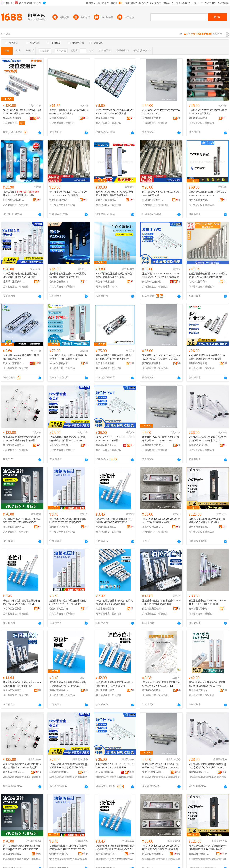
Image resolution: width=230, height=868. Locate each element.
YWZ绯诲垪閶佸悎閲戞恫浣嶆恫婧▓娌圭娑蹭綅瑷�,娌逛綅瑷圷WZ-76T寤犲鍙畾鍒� (207, 766)
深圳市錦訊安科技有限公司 (199, 690)
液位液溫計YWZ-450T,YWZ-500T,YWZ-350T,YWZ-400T (161, 112)
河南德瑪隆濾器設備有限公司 (60, 118)
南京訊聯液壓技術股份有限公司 (60, 282)
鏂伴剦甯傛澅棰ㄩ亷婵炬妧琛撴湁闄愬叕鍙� (14, 772)
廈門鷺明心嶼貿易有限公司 (153, 690)
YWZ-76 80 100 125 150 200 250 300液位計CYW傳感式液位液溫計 (161, 521)
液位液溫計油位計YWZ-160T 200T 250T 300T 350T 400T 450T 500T (207, 602)
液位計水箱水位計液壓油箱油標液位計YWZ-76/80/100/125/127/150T (68, 521)
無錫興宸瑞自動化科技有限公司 (153, 282)
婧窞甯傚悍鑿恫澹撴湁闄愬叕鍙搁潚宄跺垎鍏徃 (199, 854)
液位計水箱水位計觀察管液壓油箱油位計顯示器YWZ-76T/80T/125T (114, 521)
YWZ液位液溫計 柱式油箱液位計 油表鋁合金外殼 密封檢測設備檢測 (207, 357)
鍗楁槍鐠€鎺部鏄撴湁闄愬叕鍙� (106, 854)
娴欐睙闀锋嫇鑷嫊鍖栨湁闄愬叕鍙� (14, 854)
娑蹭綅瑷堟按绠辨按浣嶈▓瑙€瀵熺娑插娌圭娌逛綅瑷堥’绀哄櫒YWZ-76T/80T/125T (115, 848)
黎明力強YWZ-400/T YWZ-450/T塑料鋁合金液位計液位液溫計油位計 (114, 194)
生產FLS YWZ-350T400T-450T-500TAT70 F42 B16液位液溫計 (208, 112)
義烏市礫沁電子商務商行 (199, 609)
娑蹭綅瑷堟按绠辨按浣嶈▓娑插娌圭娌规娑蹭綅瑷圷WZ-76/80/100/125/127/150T (68, 848)
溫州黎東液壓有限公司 (199, 118)
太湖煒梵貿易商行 (198, 282)
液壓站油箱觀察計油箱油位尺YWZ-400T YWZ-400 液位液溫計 (69, 112)
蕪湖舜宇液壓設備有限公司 (14, 282)
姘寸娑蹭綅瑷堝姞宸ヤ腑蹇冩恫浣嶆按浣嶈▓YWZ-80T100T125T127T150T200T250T (22, 848)
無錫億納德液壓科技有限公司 (106, 118)
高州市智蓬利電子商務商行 (106, 690)
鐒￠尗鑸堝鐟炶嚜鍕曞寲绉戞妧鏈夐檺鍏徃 (106, 772)
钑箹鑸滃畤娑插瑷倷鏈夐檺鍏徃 (60, 772)
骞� (38, 772)
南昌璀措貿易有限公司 (106, 527)
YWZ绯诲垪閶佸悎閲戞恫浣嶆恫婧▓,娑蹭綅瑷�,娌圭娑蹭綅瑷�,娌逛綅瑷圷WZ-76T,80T (69, 766)
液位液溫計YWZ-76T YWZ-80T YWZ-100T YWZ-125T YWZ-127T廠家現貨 (161, 275)
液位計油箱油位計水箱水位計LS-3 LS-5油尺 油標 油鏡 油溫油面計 (161, 602)
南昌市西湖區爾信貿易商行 (60, 690)
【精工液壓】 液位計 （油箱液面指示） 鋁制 (21, 194)
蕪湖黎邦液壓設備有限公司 (106, 282)
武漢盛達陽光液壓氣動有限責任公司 (106, 200)
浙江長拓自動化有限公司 (14, 527)
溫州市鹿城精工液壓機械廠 (14, 200)
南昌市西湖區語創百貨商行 (60, 527)
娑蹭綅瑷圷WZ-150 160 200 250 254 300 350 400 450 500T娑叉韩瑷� (115, 766)
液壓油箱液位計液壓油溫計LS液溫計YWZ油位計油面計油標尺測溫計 (114, 357)
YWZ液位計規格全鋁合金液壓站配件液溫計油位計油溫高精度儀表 (68, 357)
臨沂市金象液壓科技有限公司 (106, 363)
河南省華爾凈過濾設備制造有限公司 (199, 200)
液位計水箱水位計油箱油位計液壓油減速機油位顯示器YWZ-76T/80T (207, 684)
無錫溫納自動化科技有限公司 (60, 200)
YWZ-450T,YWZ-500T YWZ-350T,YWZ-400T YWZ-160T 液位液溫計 (115, 112)
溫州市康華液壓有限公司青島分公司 (199, 527)
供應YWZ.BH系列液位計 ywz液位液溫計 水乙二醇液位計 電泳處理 (207, 521)
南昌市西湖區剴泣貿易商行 (14, 609)
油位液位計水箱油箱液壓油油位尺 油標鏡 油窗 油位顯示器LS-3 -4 (115, 684)
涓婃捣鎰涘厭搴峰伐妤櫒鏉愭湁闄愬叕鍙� (153, 854)
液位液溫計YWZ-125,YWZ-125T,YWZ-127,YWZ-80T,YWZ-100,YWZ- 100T (161, 357)
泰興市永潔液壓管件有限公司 (14, 363)
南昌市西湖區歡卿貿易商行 (106, 609)
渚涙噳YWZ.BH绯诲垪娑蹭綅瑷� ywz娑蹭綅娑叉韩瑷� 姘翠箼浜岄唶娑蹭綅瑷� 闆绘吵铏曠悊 (207, 848)
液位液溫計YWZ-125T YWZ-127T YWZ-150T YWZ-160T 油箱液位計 (68, 194)
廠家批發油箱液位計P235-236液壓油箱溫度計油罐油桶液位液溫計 (68, 275)
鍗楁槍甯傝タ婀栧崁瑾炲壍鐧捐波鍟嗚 (60, 854)
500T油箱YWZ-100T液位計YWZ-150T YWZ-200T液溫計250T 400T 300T (22, 112)
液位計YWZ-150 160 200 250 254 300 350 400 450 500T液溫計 (115, 439)
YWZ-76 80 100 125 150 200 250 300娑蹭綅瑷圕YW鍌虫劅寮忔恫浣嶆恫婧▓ (161, 848)
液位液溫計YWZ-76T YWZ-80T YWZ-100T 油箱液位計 (161, 194)
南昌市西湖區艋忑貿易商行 (14, 690)
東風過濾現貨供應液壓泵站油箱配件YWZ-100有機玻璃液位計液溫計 (21, 439)
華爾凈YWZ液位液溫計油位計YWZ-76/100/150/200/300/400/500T (207, 194)
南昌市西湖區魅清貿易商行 (153, 609)
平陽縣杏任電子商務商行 (199, 363)
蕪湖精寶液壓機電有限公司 (153, 118)
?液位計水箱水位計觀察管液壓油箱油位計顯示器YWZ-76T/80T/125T (161, 684)
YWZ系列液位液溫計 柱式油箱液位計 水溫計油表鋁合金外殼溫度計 (115, 275)
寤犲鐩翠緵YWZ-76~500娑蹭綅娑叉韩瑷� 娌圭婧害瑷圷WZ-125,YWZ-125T (161, 766)
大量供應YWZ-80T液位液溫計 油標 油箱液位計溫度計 (21, 357)
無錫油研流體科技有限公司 (14, 118)
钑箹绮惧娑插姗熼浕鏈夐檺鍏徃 (153, 772)
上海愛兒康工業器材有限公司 (153, 527)
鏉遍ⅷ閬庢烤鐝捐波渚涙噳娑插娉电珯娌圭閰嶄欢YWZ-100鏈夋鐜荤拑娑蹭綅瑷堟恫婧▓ (22, 766)
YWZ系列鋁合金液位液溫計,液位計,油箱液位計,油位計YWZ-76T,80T (21, 275)
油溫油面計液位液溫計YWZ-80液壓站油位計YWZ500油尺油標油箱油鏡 (208, 275)
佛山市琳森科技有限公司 (60, 363)
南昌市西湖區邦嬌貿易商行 (60, 609)
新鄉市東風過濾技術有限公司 (14, 445)
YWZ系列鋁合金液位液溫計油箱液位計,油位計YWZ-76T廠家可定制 (207, 439)
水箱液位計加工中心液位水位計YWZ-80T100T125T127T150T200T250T (22, 521)
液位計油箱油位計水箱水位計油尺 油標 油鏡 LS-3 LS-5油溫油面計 (115, 602)
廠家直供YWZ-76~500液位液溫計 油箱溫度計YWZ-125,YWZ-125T (161, 439)
